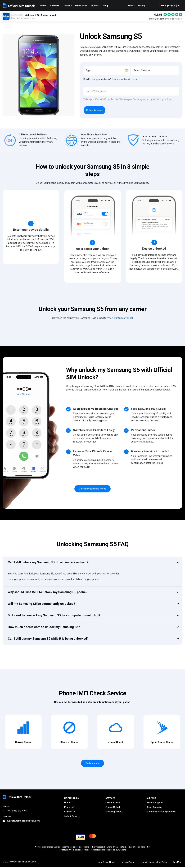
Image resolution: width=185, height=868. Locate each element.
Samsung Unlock (114, 812)
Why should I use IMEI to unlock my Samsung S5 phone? (48, 593)
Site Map (177, 863)
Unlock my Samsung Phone (92, 490)
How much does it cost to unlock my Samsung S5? (44, 628)
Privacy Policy (128, 863)
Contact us (70, 812)
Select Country (72, 817)
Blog (105, 6)
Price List (69, 808)
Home (43, 6)
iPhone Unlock (113, 808)
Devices (67, 6)
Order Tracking (137, 6)
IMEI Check (81, 6)
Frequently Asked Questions (161, 812)
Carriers (55, 6)
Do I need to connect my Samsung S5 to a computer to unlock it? (54, 616)
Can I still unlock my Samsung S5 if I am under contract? (48, 563)
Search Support (155, 803)
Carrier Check (113, 803)
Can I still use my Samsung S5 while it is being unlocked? (48, 639)
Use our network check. (125, 79)
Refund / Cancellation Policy (154, 863)
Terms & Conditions (106, 863)
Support (95, 6)
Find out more (93, 764)
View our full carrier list (121, 319)
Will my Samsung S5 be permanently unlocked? (41, 604)
